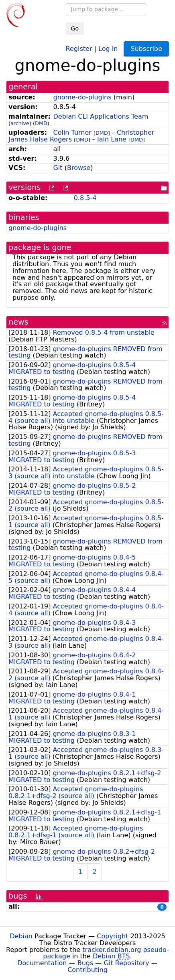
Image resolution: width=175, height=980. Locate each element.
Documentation (42, 963)
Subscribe (146, 49)
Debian (21, 936)
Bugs (85, 963)
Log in (108, 48)
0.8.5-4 (85, 198)
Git (58, 168)
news (18, 322)
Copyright (112, 936)
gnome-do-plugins (82, 97)
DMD (41, 123)
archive (20, 123)
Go (75, 28)
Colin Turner (72, 132)
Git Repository (126, 963)
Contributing (87, 970)
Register (79, 48)
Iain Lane (112, 139)
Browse (79, 168)
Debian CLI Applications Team (101, 116)
